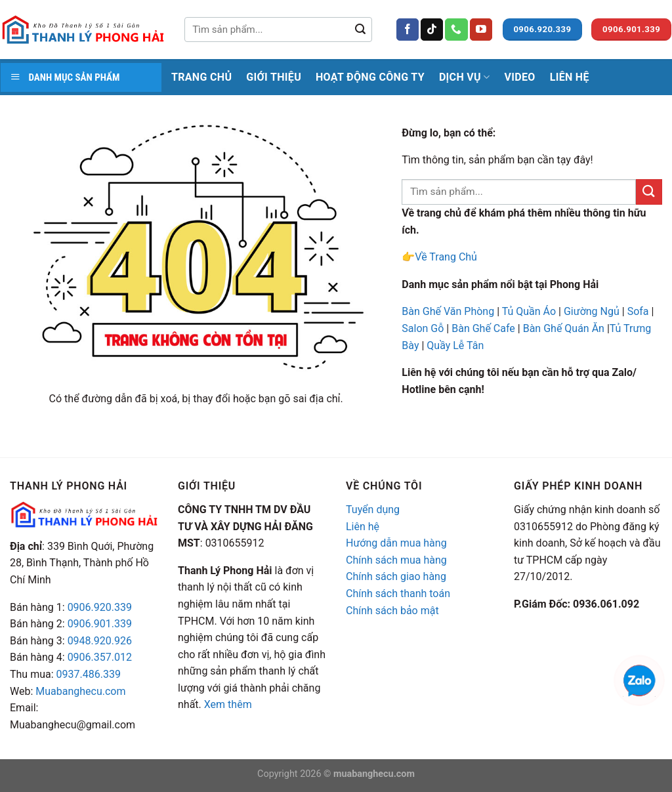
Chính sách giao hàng (396, 576)
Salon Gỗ (423, 328)
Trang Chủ (201, 77)
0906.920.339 (100, 607)
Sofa (638, 311)
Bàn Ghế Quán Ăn (564, 328)
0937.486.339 (89, 674)
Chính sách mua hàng (396, 560)
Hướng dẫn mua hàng (396, 543)
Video (519, 77)
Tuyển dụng (373, 510)
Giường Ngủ (592, 311)
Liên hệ (363, 527)
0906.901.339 (100, 624)
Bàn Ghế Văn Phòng (448, 311)
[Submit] (360, 30)
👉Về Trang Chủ (439, 257)
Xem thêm (228, 704)
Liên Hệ (570, 77)
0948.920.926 (100, 641)
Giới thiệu (274, 77)
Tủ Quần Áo (529, 311)
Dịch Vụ (465, 77)
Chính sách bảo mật (392, 611)
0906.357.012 (100, 657)
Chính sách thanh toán (398, 594)
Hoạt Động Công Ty (370, 77)
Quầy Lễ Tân (456, 345)
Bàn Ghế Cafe (483, 328)
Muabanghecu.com (80, 691)
